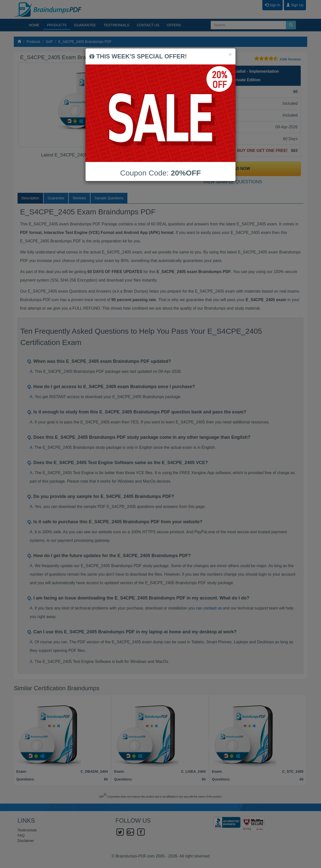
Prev (27, 105)
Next (150, 105)
